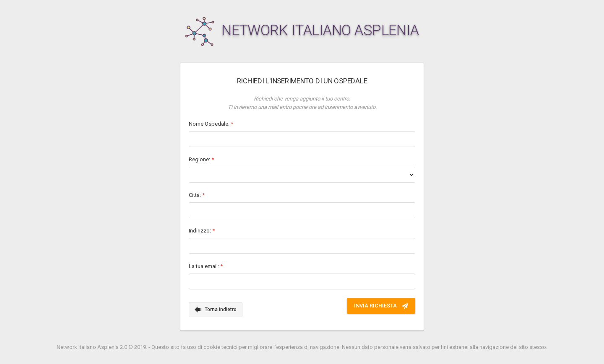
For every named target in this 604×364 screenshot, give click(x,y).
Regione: (201, 159)
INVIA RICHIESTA (381, 306)
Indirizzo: (202, 231)
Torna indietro (216, 310)
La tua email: (206, 266)
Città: (197, 195)
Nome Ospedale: (211, 124)
